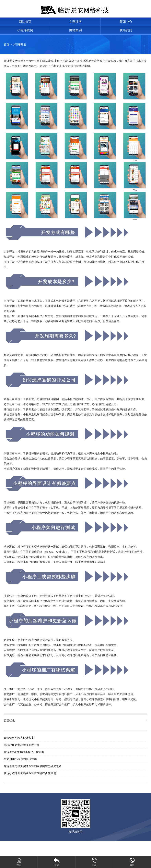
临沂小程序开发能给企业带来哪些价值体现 (30, 773)
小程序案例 (25, 30)
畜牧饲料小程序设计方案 (19, 738)
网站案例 (75, 30)
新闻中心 (126, 22)
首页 (6, 44)
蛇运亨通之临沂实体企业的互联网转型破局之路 (33, 766)
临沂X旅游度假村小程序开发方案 (24, 752)
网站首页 (25, 22)
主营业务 (75, 22)
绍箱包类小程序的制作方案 (20, 759)
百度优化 (9, 720)
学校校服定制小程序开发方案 (22, 745)
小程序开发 (19, 44)
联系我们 (126, 30)
